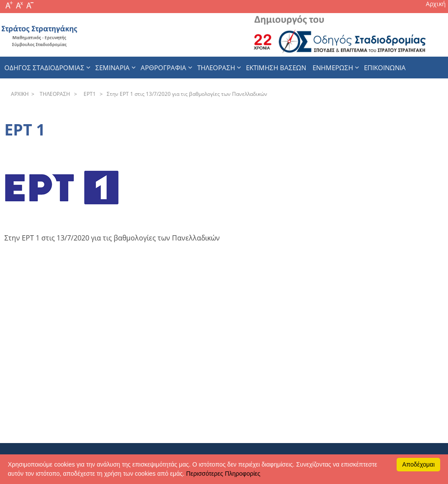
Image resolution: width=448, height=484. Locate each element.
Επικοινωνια (385, 68)
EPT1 (88, 94)
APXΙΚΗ (20, 94)
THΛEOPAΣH (54, 94)
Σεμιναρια (113, 68)
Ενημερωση (333, 68)
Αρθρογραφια (163, 68)
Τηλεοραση (216, 68)
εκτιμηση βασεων (276, 68)
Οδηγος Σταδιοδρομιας (44, 68)
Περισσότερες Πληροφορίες (223, 474)
